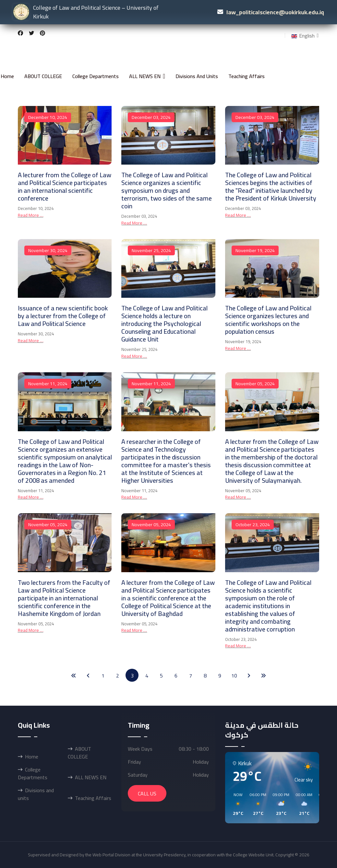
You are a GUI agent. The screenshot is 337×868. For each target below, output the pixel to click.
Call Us (147, 793)
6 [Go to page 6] (176, 676)
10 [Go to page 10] (234, 676)
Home (7, 76)
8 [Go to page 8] (205, 676)
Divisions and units (197, 76)
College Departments (96, 76)
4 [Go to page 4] (147, 676)
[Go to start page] (74, 675)
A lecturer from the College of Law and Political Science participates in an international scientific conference (65, 186)
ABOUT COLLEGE (43, 76)
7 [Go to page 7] (191, 676)
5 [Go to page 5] (161, 676)
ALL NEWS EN (145, 76)
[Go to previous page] (88, 675)
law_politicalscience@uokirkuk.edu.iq (275, 12)
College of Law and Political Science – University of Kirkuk (86, 12)
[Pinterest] (42, 33)
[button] (236, 804)
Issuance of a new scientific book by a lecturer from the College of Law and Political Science (63, 316)
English (302, 36)
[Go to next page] (249, 675)
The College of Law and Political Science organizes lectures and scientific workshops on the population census (268, 320)
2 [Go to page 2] (118, 676)
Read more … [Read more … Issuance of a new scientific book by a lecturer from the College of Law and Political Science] (31, 341)
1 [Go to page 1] (103, 676)
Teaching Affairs (247, 76)
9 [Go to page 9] (220, 676)
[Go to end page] (263, 675)
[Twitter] (31, 33)
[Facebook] (20, 33)
